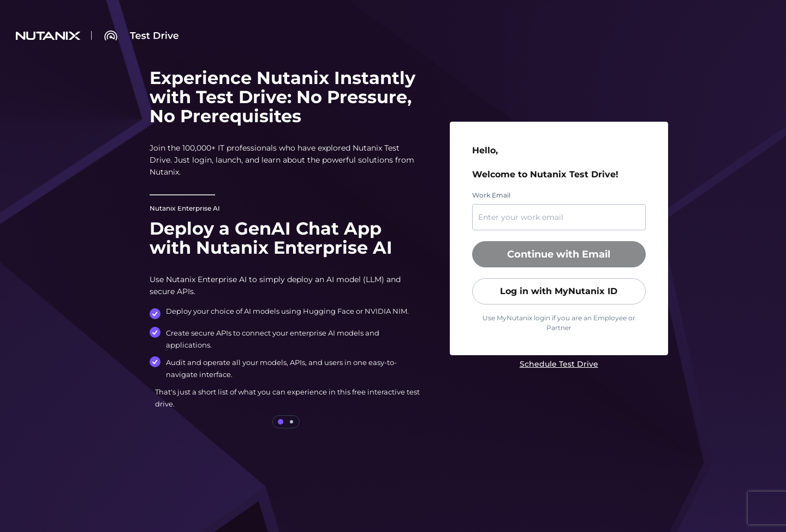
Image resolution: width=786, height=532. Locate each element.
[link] (559, 364)
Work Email (491, 195)
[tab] (281, 422)
